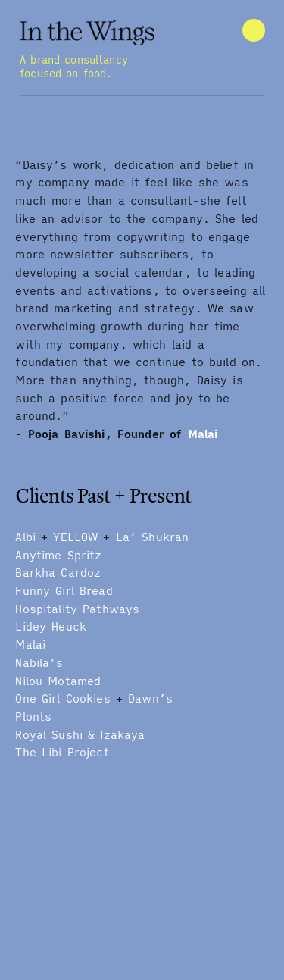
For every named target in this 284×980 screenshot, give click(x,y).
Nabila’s (39, 663)
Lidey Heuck (51, 626)
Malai (203, 434)
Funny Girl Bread (64, 591)
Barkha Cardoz (58, 573)
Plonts (33, 717)
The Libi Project (62, 752)
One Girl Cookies (62, 698)
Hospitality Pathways (77, 609)
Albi (25, 537)
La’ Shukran (153, 537)
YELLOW (75, 537)
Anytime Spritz (58, 555)
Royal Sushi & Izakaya (80, 735)
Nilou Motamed (58, 681)
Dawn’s (150, 698)
